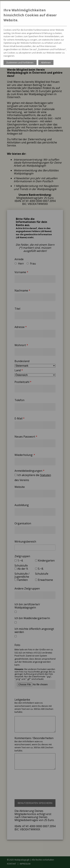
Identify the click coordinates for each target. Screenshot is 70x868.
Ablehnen (46, 62)
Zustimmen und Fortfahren (20, 62)
